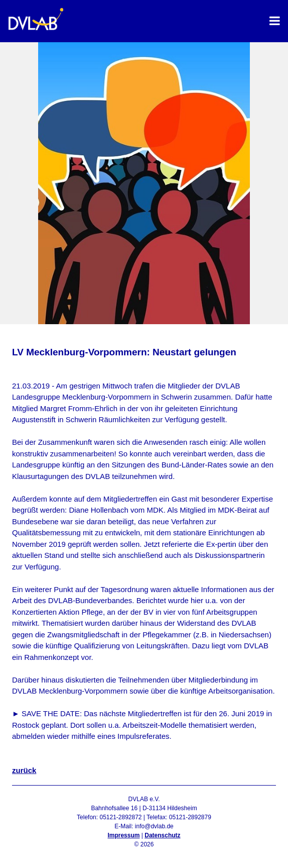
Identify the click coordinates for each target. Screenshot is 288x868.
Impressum (123, 835)
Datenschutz (162, 835)
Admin (144, 853)
